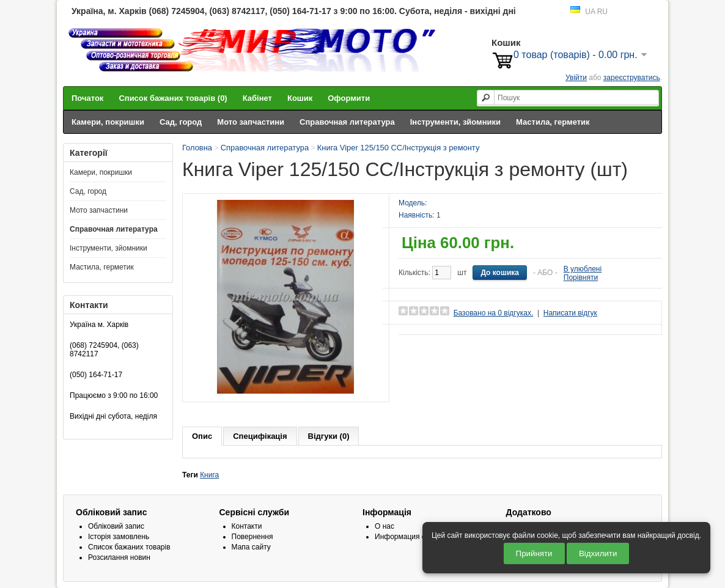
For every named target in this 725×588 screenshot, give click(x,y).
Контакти (247, 526)
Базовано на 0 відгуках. (494, 313)
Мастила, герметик (553, 122)
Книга (209, 475)
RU (602, 12)
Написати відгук (570, 313)
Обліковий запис (116, 526)
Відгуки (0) (329, 436)
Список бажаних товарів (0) (173, 98)
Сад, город (181, 122)
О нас (385, 526)
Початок (87, 98)
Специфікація (260, 436)
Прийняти (534, 553)
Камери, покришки (108, 122)
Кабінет (257, 98)
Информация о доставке (417, 537)
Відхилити (598, 553)
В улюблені (583, 269)
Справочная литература (347, 122)
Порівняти (581, 277)
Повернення (252, 537)
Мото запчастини (251, 122)
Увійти (576, 78)
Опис (202, 436)
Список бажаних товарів (129, 547)
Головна (197, 148)
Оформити (349, 98)
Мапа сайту (251, 547)
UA (590, 12)
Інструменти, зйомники (455, 122)
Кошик (300, 98)
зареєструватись (632, 78)
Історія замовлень (119, 537)
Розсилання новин (119, 557)
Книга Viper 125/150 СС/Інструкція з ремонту (399, 148)
